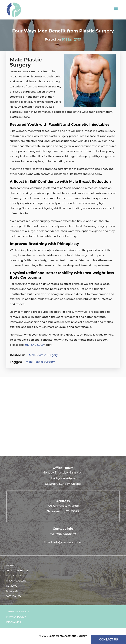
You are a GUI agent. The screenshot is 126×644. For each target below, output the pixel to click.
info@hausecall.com (68, 542)
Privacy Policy (16, 617)
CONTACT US (108, 640)
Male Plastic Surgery (43, 355)
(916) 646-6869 (34, 345)
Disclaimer (14, 622)
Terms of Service (18, 612)
